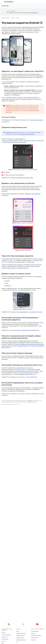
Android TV (34, 640)
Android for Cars (35, 638)
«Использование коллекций (27, 377)
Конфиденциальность (21, 640)
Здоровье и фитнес (21, 636)
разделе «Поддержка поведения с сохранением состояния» (27, 312)
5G (17, 642)
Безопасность (5, 637)
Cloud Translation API (33, 13)
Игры (18, 631)
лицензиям (30, 401)
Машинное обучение (21, 633)
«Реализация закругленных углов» (25, 178)
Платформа (5, 6)
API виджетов (33, 27)
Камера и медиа (20, 638)
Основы (13, 18)
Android (3, 633)
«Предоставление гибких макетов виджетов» (28, 330)
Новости (3, 641)
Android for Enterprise (6, 635)
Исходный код (5, 639)
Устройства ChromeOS (36, 636)
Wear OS (33, 633)
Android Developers (6, 18)
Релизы (18, 18)
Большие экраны (35, 631)
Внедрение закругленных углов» (27, 134)
